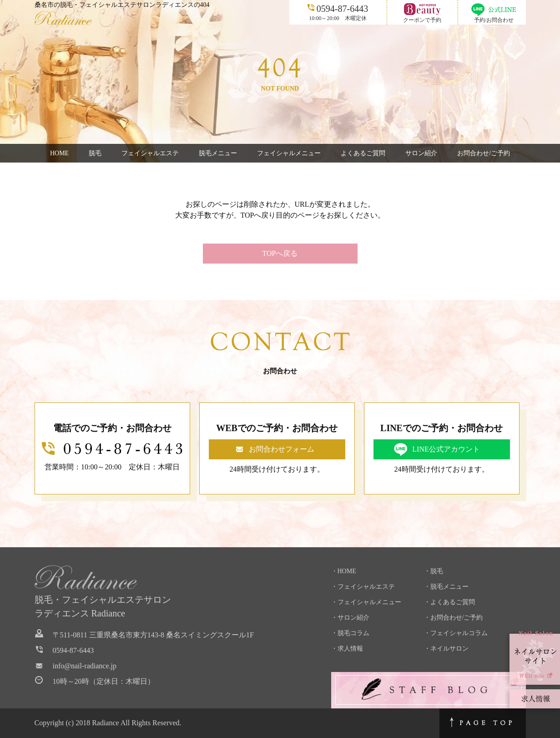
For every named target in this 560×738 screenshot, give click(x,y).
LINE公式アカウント (446, 449)
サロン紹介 (421, 153)
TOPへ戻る (280, 253)
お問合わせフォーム (282, 449)
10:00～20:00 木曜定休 (338, 12)
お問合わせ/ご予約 (484, 153)
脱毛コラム (353, 633)
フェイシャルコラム (459, 633)
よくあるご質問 (363, 153)
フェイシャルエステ (150, 153)
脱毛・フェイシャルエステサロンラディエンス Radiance (103, 606)
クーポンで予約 (422, 20)
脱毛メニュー (218, 153)
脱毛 (95, 153)
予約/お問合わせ (494, 20)
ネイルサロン (449, 649)
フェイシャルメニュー (289, 153)
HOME (59, 153)
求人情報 (350, 649)
